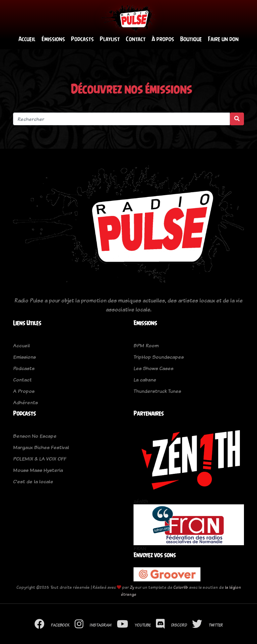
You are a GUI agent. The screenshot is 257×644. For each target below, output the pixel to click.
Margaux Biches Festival (41, 447)
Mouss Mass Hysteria (38, 470)
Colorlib (181, 587)
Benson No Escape (35, 436)
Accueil (27, 39)
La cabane (145, 380)
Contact (136, 39)
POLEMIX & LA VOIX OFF (40, 459)
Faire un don (223, 39)
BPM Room (146, 345)
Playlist (110, 39)
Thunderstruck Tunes (157, 391)
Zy (132, 587)
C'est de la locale (33, 481)
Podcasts (82, 39)
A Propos (24, 391)
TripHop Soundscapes (159, 357)
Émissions (53, 39)
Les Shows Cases (153, 368)
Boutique (191, 39)
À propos (163, 39)
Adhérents (25, 402)
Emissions (24, 357)
